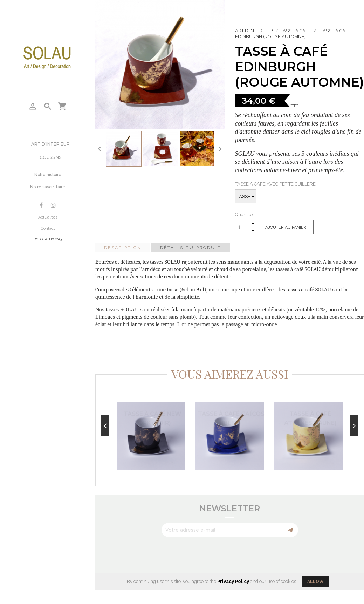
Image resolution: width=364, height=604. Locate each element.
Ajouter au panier (286, 227)
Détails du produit (191, 248)
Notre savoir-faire (48, 187)
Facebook (41, 205)
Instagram (53, 205)
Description (123, 248)
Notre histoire (48, 175)
